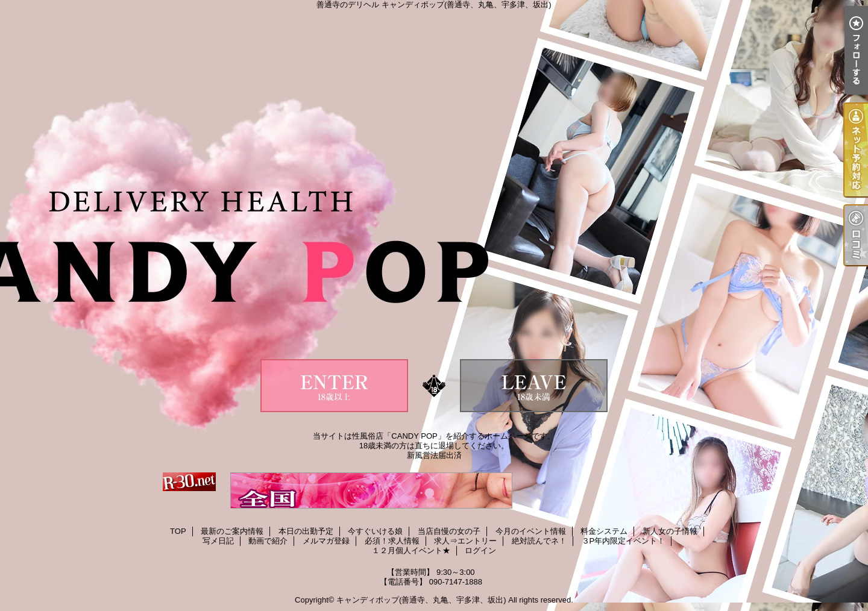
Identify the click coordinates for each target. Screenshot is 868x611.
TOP (178, 531)
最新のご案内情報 (232, 531)
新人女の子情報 (670, 531)
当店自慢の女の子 (449, 531)
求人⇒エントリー (465, 541)
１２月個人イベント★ (411, 550)
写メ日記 (218, 541)
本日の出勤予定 (306, 531)
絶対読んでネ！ (539, 541)
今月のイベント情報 (531, 531)
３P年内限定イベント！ (624, 541)
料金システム (604, 531)
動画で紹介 (268, 541)
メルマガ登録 (326, 541)
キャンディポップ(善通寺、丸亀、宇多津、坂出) (421, 600)
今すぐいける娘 (375, 531)
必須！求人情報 (392, 541)
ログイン (480, 550)
